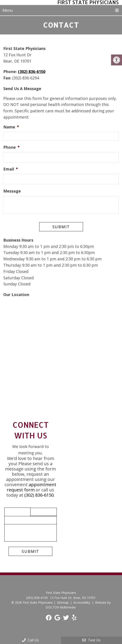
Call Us (30, 640)
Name (11, 127)
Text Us (91, 640)
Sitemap (63, 602)
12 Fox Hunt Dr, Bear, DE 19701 (73, 597)
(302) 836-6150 (32, 71)
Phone (11, 147)
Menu (8, 10)
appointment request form (32, 487)
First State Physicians (88, 3)
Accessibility (82, 602)
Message (12, 191)
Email (11, 169)
